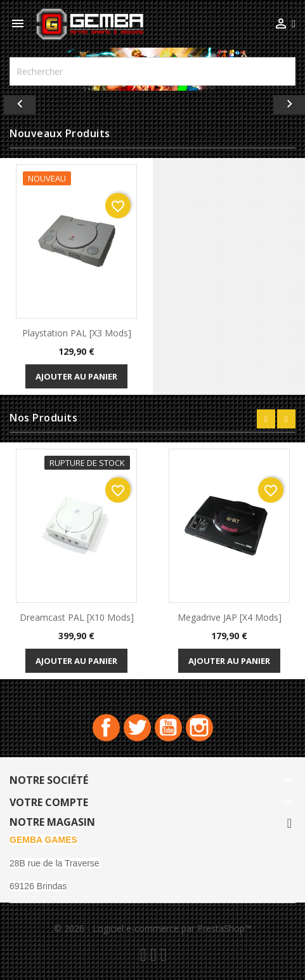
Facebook (106, 728)
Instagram (199, 728)
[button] (23, 102)
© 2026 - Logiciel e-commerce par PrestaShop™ (153, 928)
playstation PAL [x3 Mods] (77, 333)
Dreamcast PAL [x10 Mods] (77, 617)
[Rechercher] (152, 71)
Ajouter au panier (76, 376)
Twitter (137, 728)
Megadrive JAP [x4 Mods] (230, 617)
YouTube (168, 728)
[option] (152, 102)
